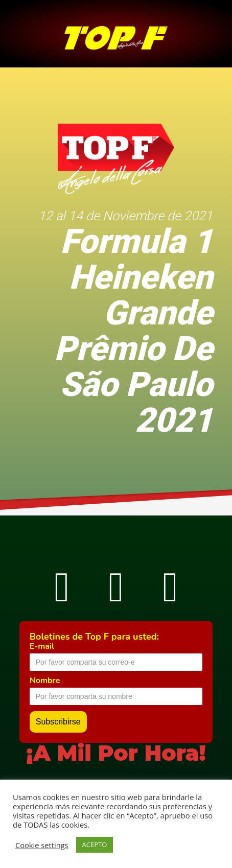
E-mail (42, 646)
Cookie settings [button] (42, 845)
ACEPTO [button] (95, 844)
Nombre (45, 681)
